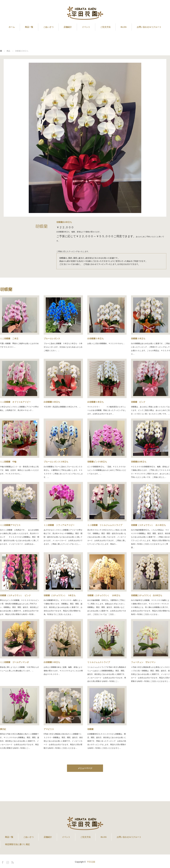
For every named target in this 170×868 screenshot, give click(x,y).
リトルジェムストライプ (99, 662)
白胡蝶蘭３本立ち (96, 339)
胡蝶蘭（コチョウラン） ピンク (15, 595)
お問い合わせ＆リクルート (149, 27)
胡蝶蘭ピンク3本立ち (97, 462)
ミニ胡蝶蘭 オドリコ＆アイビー (15, 402)
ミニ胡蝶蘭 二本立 (9, 339)
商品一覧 (29, 27)
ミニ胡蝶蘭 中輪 (8, 462)
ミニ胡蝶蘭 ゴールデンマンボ (14, 662)
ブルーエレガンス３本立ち (56, 462)
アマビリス (49, 729)
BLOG (124, 27)
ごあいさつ (48, 27)
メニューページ (85, 768)
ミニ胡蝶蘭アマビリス (11, 525)
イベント (86, 27)
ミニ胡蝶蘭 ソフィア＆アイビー (59, 525)
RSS (12, 862)
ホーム (12, 27)
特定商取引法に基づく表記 (17, 844)
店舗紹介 (68, 27)
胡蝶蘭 (90, 729)
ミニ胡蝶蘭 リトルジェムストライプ (105, 525)
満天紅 (3, 729)
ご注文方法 (105, 27)
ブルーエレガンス (52, 339)
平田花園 (91, 862)
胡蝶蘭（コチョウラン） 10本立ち (104, 595)
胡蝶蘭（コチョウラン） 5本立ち (60, 595)
